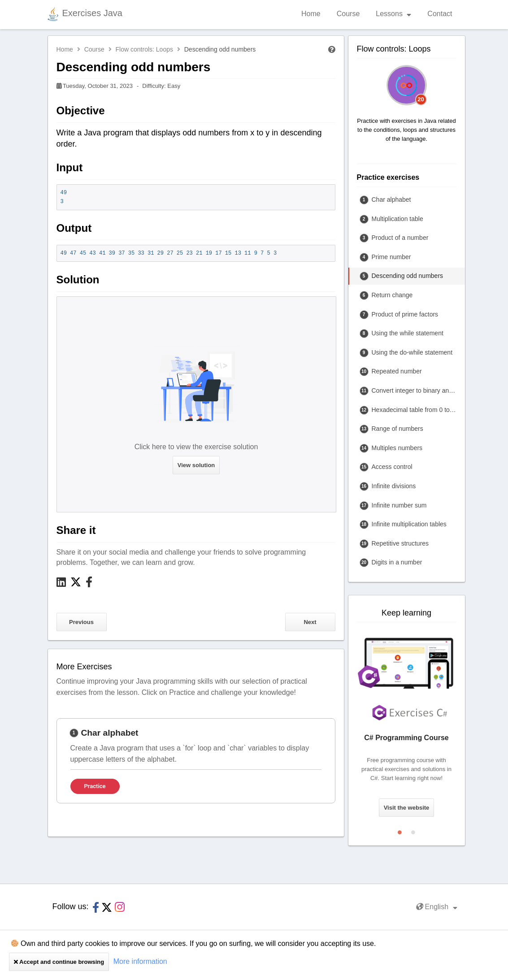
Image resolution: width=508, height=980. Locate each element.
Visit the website (407, 808)
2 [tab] (413, 830)
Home (311, 14)
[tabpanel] (196, 761)
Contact (440, 14)
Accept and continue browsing (59, 962)
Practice (95, 786)
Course (348, 14)
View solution (196, 465)
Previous (81, 622)
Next (310, 622)
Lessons (393, 14)
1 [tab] (400, 830)
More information (140, 961)
